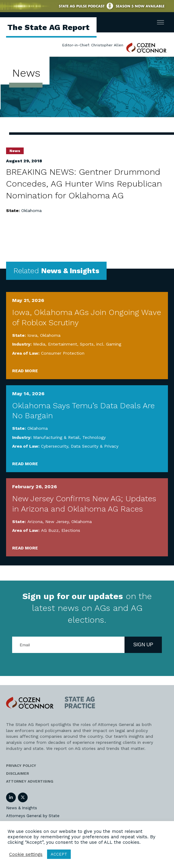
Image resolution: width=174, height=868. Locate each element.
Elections (71, 530)
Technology (94, 437)
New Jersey (57, 522)
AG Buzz (50, 530)
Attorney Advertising (30, 781)
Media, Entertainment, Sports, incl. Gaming (77, 344)
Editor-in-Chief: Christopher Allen (93, 45)
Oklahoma (31, 210)
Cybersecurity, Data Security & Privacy (80, 446)
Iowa (32, 335)
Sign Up (143, 645)
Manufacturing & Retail (56, 437)
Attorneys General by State (33, 816)
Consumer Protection (63, 353)
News (15, 151)
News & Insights (22, 808)
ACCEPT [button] (59, 854)
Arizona (35, 522)
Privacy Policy (21, 766)
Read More (25, 371)
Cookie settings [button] (26, 854)
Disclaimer (17, 774)
